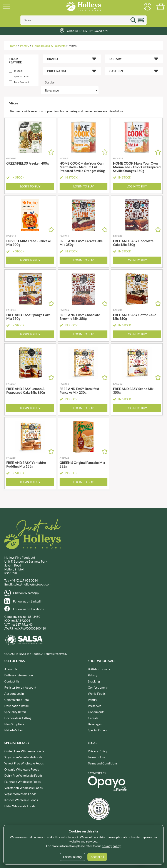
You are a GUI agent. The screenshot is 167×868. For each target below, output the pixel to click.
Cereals (93, 718)
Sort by (50, 82)
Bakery (93, 675)
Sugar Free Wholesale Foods (23, 757)
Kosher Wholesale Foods (21, 800)
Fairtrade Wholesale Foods (23, 782)
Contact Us (12, 681)
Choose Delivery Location (87, 31)
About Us (11, 669)
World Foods (97, 694)
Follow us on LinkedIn (28, 601)
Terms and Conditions (103, 763)
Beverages (95, 724)
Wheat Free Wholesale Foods (24, 763)
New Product (22, 82)
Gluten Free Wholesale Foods (24, 751)
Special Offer (22, 76)
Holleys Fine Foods (83, 7)
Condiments (96, 712)
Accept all (97, 857)
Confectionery (98, 687)
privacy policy (111, 846)
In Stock (19, 71)
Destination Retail (17, 706)
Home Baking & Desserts (49, 46)
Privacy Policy (98, 751)
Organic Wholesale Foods (22, 769)
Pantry (25, 46)
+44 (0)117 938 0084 (24, 580)
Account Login (14, 694)
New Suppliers (14, 724)
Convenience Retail (17, 700)
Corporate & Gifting (18, 718)
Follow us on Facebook (28, 609)
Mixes (73, 46)
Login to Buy (30, 186)
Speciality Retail (15, 712)
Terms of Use (97, 757)
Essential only (72, 857)
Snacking (94, 681)
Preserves (94, 706)
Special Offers (97, 730)
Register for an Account (20, 687)
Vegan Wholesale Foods (20, 794)
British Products (99, 669)
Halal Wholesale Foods (20, 806)
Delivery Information (19, 675)
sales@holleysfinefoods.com (32, 584)
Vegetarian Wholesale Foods (23, 788)
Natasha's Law (14, 730)
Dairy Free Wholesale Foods (23, 775)
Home (13, 46)
